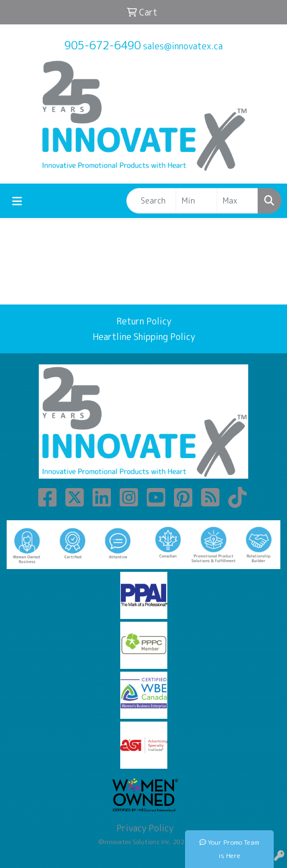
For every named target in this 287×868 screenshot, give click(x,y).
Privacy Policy (144, 828)
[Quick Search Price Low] (196, 201)
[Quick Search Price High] (237, 201)
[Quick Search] (151, 201)
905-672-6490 (102, 45)
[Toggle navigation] (17, 201)
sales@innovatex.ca (183, 46)
